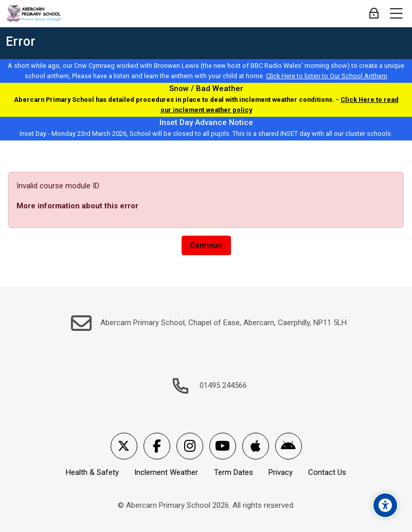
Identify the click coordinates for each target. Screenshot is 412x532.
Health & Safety (92, 472)
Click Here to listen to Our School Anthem (327, 76)
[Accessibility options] (385, 505)
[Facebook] (157, 446)
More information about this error (77, 206)
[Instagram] (190, 446)
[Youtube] (223, 446)
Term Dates (234, 472)
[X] (124, 446)
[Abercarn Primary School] (34, 14)
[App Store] (256, 446)
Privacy (281, 472)
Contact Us (327, 472)
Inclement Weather (166, 472)
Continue (206, 245)
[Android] (289, 446)
